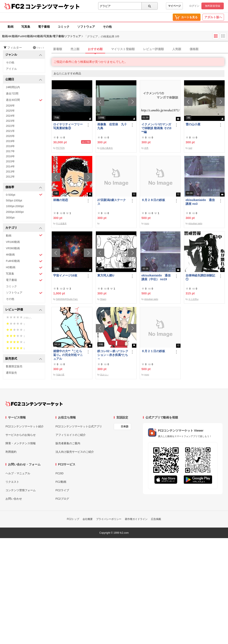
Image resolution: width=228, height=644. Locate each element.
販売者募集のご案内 (68, 443)
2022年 (10, 126)
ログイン (194, 6)
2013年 (10, 172)
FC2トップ (73, 519)
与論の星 (60, 375)
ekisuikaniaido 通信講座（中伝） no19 (156, 277)
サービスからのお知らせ (21, 435)
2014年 (10, 166)
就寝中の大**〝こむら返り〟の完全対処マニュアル (68, 355)
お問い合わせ (14, 499)
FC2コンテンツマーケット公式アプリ (79, 426)
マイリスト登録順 (123, 49)
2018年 (10, 146)
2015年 (10, 161)
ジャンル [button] (24, 55)
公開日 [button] (24, 80)
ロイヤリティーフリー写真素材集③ (68, 126)
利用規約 (11, 452)
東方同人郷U (106, 275)
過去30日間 (24, 100)
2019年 (10, 141)
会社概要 (88, 519)
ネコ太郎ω (193, 299)
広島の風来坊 (106, 148)
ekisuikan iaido (195, 224)
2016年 (10, 156)
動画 (11, 27)
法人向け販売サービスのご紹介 (75, 452)
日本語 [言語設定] (125, 427)
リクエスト (12, 482)
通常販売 (11, 373)
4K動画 (24, 255)
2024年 (10, 116)
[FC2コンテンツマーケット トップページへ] (34, 404)
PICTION (60, 148)
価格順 (194, 49)
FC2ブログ (62, 499)
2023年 (10, 121)
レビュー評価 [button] (24, 310)
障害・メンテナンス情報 (21, 443)
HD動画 (24, 267)
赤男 (146, 148)
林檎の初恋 (61, 200)
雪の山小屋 (193, 124)
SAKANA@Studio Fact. (67, 299)
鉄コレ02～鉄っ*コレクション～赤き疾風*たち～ (113, 355)
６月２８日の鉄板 (153, 200)
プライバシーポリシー (109, 519)
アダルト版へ (213, 17)
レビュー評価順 (153, 49)
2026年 (10, 106)
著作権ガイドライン (136, 519)
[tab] (140, 49)
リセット (39, 48)
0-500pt (24, 195)
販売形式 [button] (24, 359)
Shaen (103, 299)
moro (147, 224)
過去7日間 (12, 94)
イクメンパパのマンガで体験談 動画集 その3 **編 (156, 128)
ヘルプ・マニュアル (18, 473)
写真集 (26, 27)
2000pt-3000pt (15, 212)
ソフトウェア (86, 27)
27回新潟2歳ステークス (112, 202)
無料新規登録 (213, 6)
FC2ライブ (62, 490)
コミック (64, 27)
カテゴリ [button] (24, 228)
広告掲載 (156, 519)
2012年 (10, 177)
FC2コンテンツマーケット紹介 (25, 426)
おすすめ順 (95, 49)
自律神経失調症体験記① (200, 277)
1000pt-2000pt (15, 206)
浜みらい (104, 375)
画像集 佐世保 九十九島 (112, 126)
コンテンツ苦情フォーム (21, 490)
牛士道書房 (61, 224)
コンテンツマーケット (53, 6)
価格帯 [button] (24, 187)
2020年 (10, 136)
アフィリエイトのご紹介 (71, 435)
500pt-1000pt (14, 200)
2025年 (10, 111)
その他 (107, 27)
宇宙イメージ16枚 (65, 275)
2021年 (10, 131)
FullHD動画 (24, 261)
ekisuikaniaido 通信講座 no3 (200, 202)
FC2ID (60, 473)
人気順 (177, 49)
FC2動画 (61, 482)
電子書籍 (44, 27)
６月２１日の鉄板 (153, 351)
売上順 (75, 49)
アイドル (11, 69)
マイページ (174, 6)
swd (190, 148)
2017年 (10, 151)
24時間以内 (13, 87)
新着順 (58, 49)
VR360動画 (13, 248)
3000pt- (11, 218)
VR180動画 (13, 242)
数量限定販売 (14, 366)
